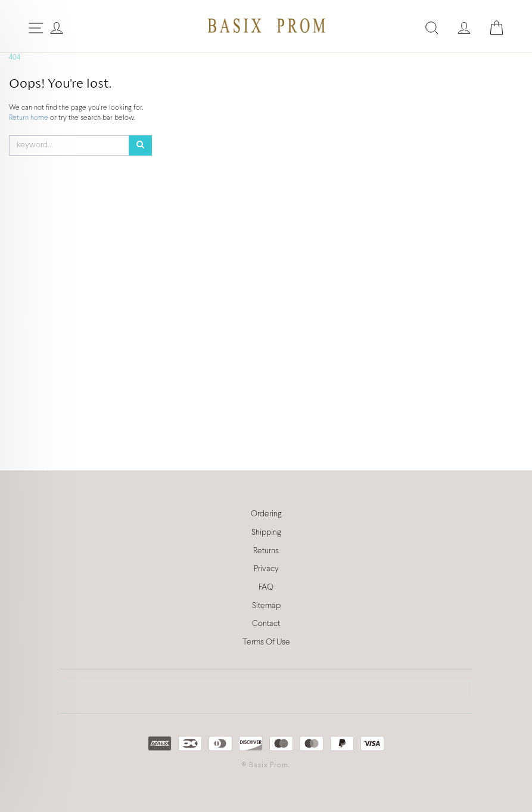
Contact (266, 624)
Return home (29, 118)
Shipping (266, 533)
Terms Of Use (266, 642)
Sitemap (266, 606)
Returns (266, 551)
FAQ (266, 588)
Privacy (266, 569)
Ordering (266, 514)
